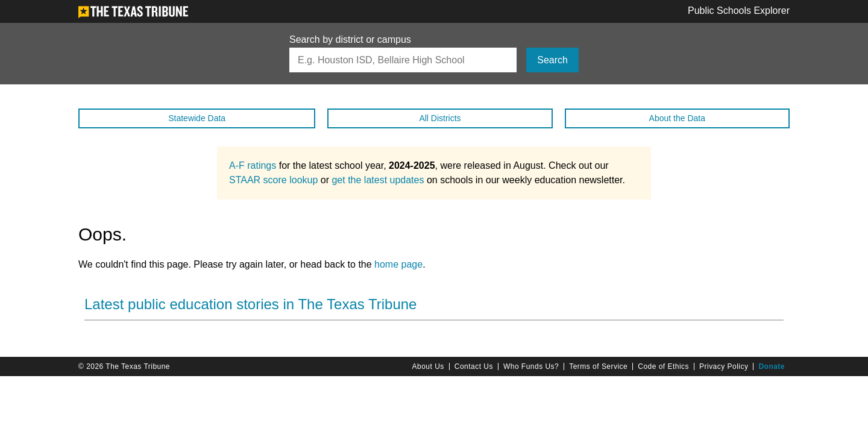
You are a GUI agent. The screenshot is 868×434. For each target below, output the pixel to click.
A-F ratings (253, 165)
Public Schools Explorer (739, 11)
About (677, 118)
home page (398, 264)
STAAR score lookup (273, 180)
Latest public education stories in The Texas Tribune (250, 304)
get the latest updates (378, 180)
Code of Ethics (663, 366)
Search (552, 60)
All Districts (440, 118)
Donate (772, 366)
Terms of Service (598, 366)
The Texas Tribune (138, 366)
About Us (428, 366)
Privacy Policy (724, 366)
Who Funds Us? (531, 366)
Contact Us (474, 366)
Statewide (197, 118)
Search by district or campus (350, 40)
